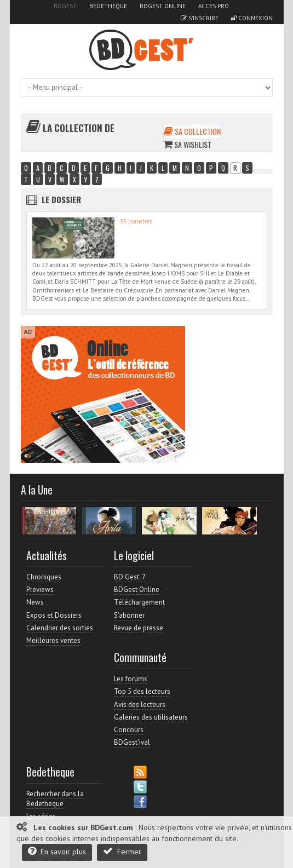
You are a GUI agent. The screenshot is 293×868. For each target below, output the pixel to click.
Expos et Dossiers (54, 615)
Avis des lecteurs (140, 705)
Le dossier (61, 199)
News (35, 602)
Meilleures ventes (53, 640)
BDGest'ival (132, 742)
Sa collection (192, 131)
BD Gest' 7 (130, 577)
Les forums (131, 679)
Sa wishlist (187, 144)
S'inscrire (200, 18)
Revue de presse (139, 628)
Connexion (252, 18)
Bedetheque (108, 6)
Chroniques (44, 577)
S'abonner (129, 615)
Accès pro (214, 6)
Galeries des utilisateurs (151, 717)
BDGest (65, 6)
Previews (40, 590)
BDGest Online (163, 6)
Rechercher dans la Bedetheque (55, 799)
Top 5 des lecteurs (142, 691)
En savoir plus (57, 851)
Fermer (122, 851)
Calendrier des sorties (60, 628)
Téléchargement (139, 602)
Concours (129, 730)
